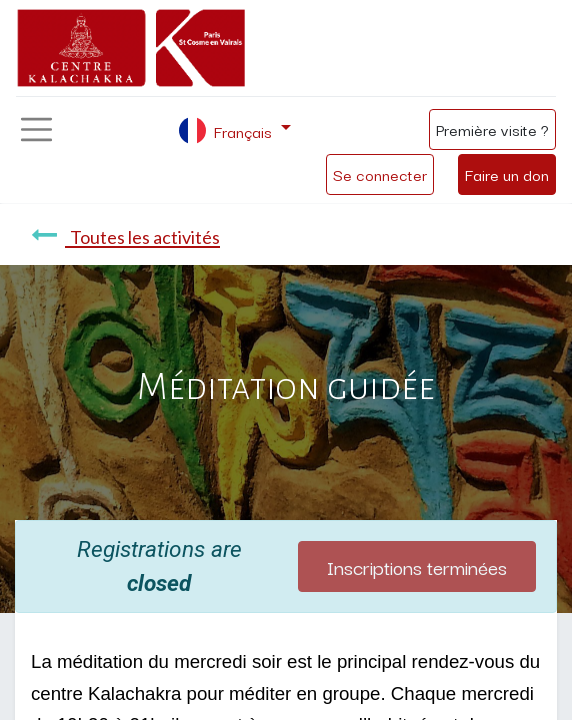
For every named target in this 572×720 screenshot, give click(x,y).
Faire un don (507, 174)
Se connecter (380, 174)
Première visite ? (492, 129)
